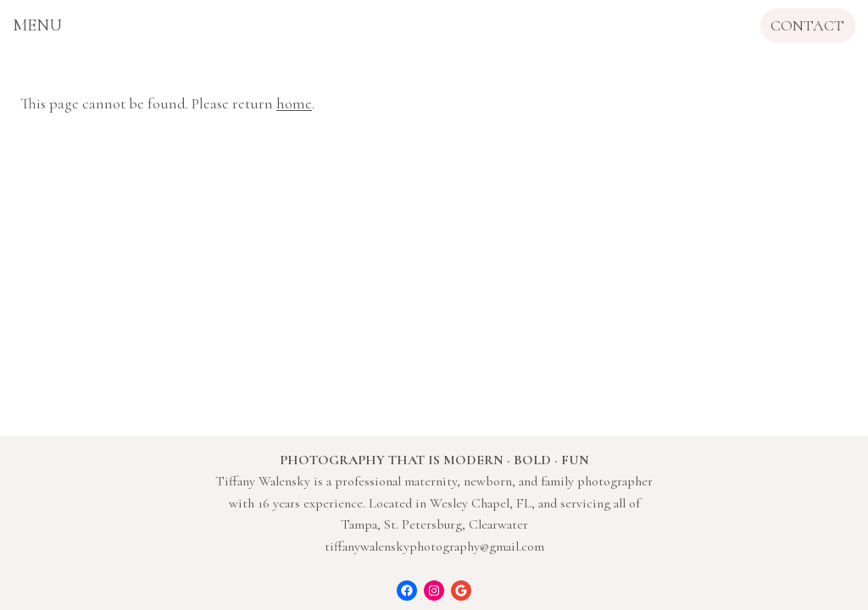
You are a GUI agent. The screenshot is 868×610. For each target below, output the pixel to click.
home (294, 103)
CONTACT (807, 25)
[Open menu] (37, 25)
